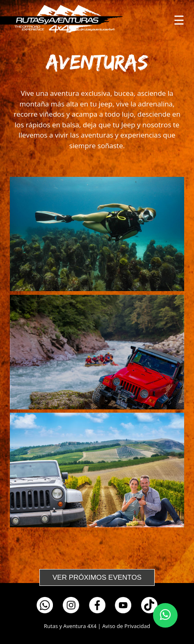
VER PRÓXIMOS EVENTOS (97, 577)
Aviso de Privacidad (126, 626)
